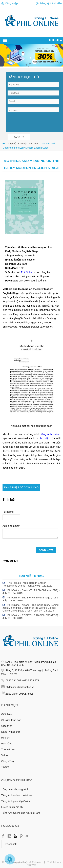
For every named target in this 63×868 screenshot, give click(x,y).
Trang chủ (11, 144)
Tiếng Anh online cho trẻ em (17, 795)
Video (5, 755)
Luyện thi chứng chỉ (12, 807)
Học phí (6, 738)
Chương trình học (11, 720)
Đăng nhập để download (21, 487)
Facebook (11, 844)
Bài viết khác (32, 576)
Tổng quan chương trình (15, 789)
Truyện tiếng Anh (29, 144)
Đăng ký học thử (11, 732)
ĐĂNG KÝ (19, 137)
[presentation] (33, 122)
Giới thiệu (7, 714)
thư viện (45, 438)
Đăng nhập (12, 3)
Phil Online (27, 272)
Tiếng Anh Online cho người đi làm (21, 813)
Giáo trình (7, 726)
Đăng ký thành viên (51, 3)
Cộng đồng (8, 761)
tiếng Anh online (50, 434)
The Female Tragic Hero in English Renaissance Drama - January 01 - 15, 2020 (27, 584)
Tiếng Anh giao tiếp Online (16, 801)
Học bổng (7, 743)
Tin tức (5, 767)
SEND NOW (46, 550)
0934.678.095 (26, 694)
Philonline (55, 40)
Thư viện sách (9, 749)
